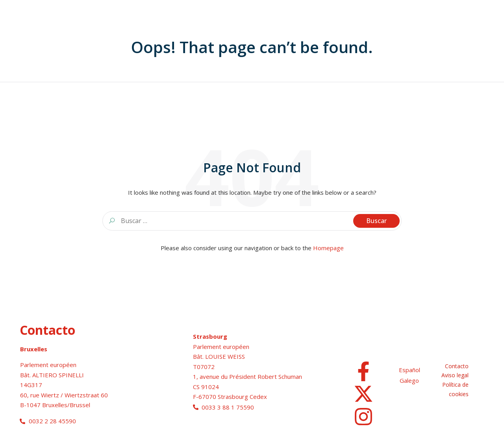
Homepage (328, 248)
